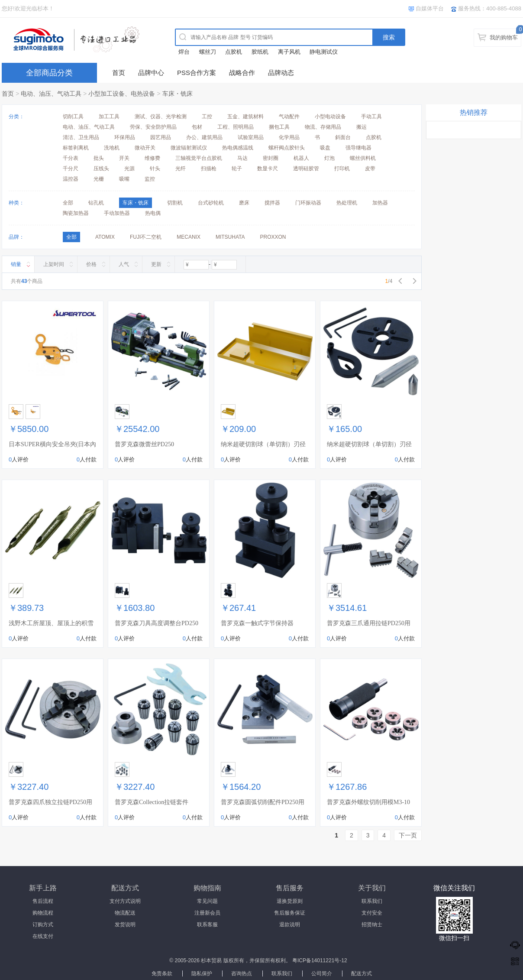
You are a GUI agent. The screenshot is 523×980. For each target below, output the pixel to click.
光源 (129, 169)
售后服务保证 (290, 913)
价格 (91, 264)
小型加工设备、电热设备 (122, 94)
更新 (156, 264)
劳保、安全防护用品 (153, 127)
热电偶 (153, 213)
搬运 (362, 127)
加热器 (380, 203)
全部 (68, 203)
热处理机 (347, 203)
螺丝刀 (208, 52)
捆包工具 (279, 127)
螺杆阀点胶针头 (287, 148)
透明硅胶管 (306, 169)
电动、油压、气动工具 (51, 94)
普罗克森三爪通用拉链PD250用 (369, 623)
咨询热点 (242, 974)
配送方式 (362, 974)
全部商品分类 (49, 73)
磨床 (244, 203)
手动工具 (371, 117)
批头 (99, 158)
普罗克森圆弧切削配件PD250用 (263, 802)
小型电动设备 (330, 117)
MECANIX (189, 237)
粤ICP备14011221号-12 (320, 961)
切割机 (175, 203)
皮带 (370, 169)
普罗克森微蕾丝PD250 (144, 444)
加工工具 (109, 117)
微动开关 (145, 148)
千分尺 (71, 169)
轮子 (237, 169)
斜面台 (343, 137)
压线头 (101, 169)
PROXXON (273, 237)
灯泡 (329, 158)
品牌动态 (281, 73)
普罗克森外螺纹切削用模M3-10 (368, 802)
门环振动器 (308, 203)
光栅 (99, 179)
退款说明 (290, 925)
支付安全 (372, 913)
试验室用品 (251, 137)
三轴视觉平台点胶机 (199, 158)
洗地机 (112, 148)
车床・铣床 (178, 94)
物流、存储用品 (323, 127)
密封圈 (271, 158)
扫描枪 (209, 169)
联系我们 (372, 901)
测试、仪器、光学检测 (161, 117)
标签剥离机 (76, 148)
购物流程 (43, 913)
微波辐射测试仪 (189, 148)
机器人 (301, 158)
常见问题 (207, 901)
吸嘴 (124, 179)
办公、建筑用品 (204, 137)
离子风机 (289, 52)
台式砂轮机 (211, 203)
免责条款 (162, 974)
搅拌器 (272, 203)
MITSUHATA (230, 237)
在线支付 (43, 936)
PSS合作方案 (197, 73)
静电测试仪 (324, 52)
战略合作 (242, 73)
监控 (150, 179)
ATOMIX (105, 237)
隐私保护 (202, 974)
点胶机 (234, 52)
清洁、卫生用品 (81, 137)
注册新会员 (207, 913)
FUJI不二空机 (146, 237)
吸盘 (325, 148)
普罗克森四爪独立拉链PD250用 (50, 802)
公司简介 (322, 974)
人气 (124, 264)
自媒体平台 (430, 8)
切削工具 (73, 117)
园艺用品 (161, 137)
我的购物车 (504, 37)
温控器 (71, 179)
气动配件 (289, 117)
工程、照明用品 (236, 127)
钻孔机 (96, 203)
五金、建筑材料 (245, 117)
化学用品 (289, 137)
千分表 (71, 158)
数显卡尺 (268, 169)
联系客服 (207, 925)
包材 (197, 127)
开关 (124, 158)
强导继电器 (358, 148)
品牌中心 (151, 73)
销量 (16, 264)
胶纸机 (260, 52)
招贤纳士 (372, 925)
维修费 (152, 158)
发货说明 (125, 925)
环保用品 (125, 137)
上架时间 (54, 264)
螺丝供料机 (363, 158)
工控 (207, 117)
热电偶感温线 (238, 148)
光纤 (181, 169)
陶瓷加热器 (76, 213)
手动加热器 (117, 213)
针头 (155, 169)
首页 (119, 73)
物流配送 (125, 913)
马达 (242, 158)
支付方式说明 (125, 901)
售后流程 (43, 901)
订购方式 (43, 925)
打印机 (342, 169)
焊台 (184, 52)
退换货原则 (290, 901)
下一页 (408, 835)
